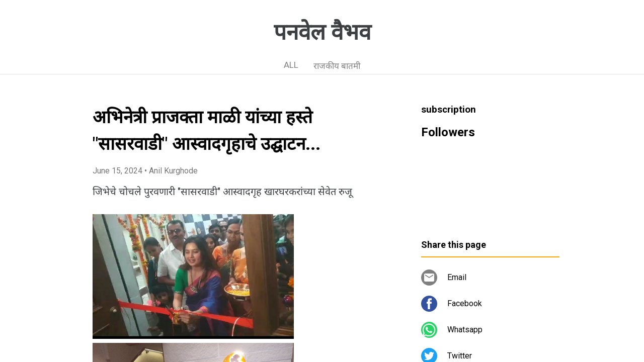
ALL (291, 65)
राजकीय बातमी (337, 66)
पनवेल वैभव (322, 32)
